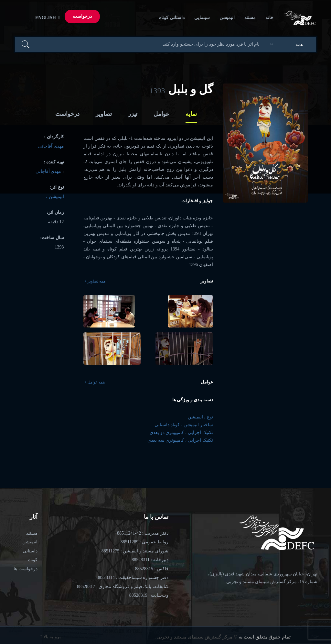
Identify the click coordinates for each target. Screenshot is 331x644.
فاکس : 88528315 (152, 569)
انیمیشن (227, 18)
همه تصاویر (95, 281)
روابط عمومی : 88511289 (144, 542)
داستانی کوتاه (172, 18)
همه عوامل (95, 382)
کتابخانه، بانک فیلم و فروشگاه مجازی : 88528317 (123, 587)
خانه (269, 18)
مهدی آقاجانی (51, 146)
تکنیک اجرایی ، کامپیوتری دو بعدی (181, 433)
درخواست (82, 16)
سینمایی (202, 18)
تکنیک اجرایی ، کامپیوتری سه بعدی (180, 440)
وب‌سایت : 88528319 (149, 595)
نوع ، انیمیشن (200, 417)
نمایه (191, 114)
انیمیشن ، (55, 197)
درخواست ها (26, 569)
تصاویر (104, 114)
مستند (250, 18)
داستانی (30, 551)
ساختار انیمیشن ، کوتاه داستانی (184, 425)
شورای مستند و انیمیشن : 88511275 (135, 551)
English (46, 18)
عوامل (161, 114)
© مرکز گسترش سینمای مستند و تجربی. (197, 637)
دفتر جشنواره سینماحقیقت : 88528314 (133, 577)
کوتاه (33, 560)
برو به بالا (51, 637)
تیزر (133, 114)
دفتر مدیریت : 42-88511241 (143, 533)
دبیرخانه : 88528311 (150, 560)
